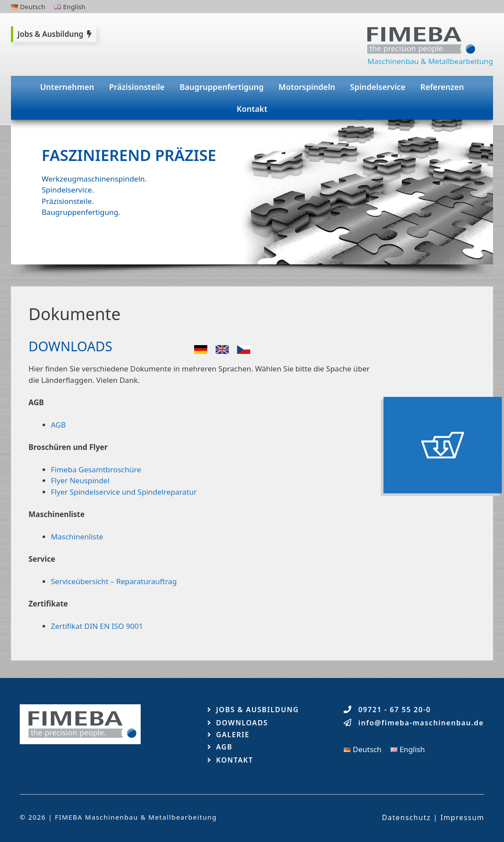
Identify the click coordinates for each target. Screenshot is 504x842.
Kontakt (252, 109)
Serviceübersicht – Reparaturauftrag (114, 581)
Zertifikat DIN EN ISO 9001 (97, 626)
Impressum (462, 817)
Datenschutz (406, 817)
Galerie (233, 735)
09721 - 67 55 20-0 (395, 710)
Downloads (242, 723)
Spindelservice (378, 87)
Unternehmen (67, 87)
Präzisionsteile (137, 87)
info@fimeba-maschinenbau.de (421, 723)
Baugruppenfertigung (222, 87)
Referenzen (442, 87)
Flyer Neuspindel (80, 480)
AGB (58, 425)
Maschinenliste (77, 537)
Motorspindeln (307, 87)
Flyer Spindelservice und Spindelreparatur (124, 492)
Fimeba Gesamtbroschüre (96, 469)
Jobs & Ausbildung (257, 710)
